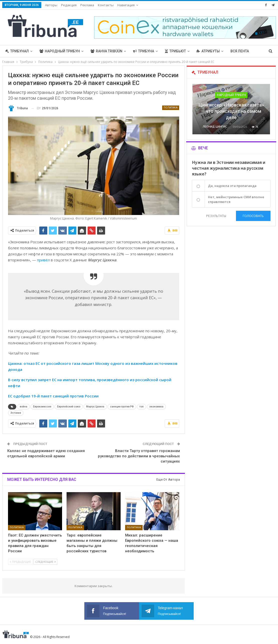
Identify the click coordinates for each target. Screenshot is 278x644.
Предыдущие (20, 562)
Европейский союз (69, 407)
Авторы (51, 5)
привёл (43, 260)
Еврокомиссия (42, 407)
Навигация (126, 5)
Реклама (87, 5)
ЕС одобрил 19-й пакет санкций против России (53, 396)
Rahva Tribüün (106, 51)
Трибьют (175, 51)
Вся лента (240, 51)
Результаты (216, 216)
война (24, 407)
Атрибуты (208, 51)
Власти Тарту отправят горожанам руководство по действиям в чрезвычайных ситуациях (139, 456)
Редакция (69, 5)
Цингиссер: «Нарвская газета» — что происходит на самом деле (231, 111)
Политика (171, 108)
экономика (156, 407)
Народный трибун (60, 51)
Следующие (45, 562)
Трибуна (144, 51)
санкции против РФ (122, 407)
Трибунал (17, 51)
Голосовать (253, 216)
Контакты (106, 5)
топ (142, 407)
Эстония (16, 413)
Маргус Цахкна (95, 407)
